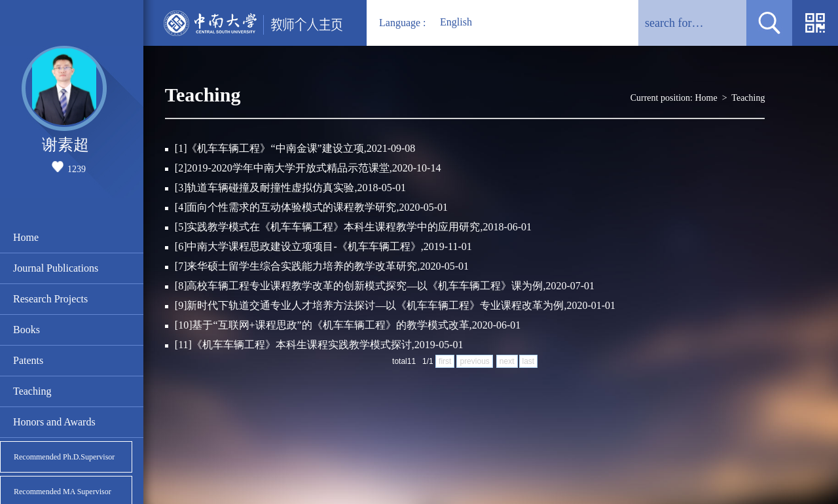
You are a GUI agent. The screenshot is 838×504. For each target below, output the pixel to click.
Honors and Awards (54, 422)
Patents (28, 360)
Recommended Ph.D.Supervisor (64, 457)
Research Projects (50, 299)
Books (27, 330)
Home (26, 237)
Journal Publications (56, 268)
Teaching (32, 391)
